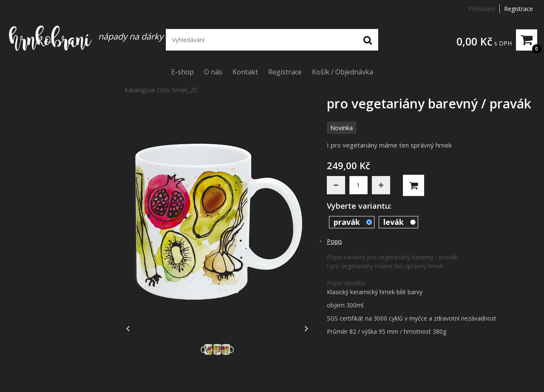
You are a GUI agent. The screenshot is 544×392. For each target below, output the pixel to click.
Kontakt (245, 72)
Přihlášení (482, 9)
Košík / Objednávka (343, 72)
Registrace (518, 9)
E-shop (183, 72)
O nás (213, 72)
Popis (334, 241)
